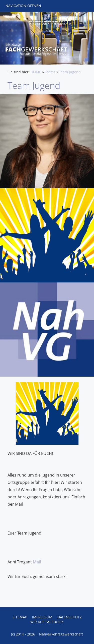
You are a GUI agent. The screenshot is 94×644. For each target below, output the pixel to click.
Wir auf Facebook (47, 622)
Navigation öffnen (23, 6)
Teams (50, 72)
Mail (37, 562)
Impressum (42, 617)
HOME (36, 72)
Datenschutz (70, 617)
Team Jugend (70, 72)
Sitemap (20, 617)
